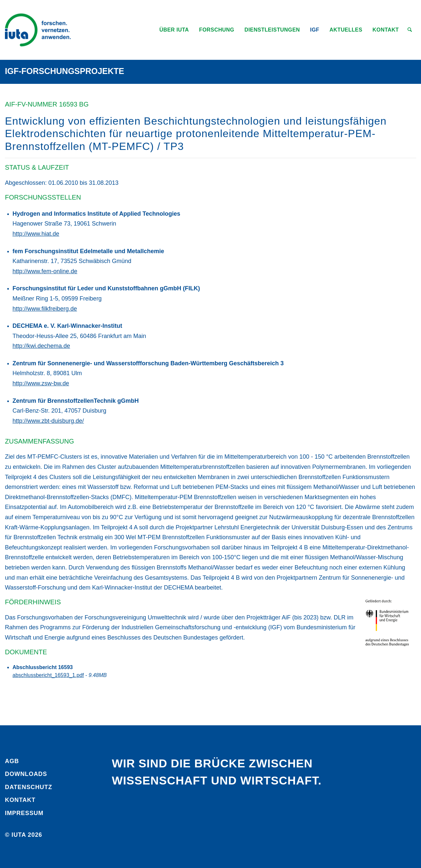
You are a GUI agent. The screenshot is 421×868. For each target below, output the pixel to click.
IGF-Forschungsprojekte (65, 71)
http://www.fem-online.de (45, 271)
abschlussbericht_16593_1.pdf (48, 675)
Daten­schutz (29, 787)
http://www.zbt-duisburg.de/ (48, 421)
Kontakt (20, 800)
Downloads (26, 774)
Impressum (24, 813)
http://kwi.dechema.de (41, 346)
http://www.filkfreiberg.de (45, 309)
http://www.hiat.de (36, 234)
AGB (12, 761)
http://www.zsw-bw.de (41, 383)
